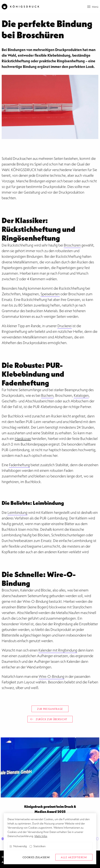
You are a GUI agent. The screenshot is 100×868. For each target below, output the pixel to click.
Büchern (47, 395)
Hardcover (23, 439)
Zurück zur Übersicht (49, 719)
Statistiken (38, 846)
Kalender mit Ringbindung (58, 650)
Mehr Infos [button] (41, 836)
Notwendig (18, 846)
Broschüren (72, 245)
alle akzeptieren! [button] (74, 857)
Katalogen (81, 395)
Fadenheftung (19, 465)
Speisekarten (50, 294)
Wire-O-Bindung (52, 676)
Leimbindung (17, 513)
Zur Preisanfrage (50, 709)
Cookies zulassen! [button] (36, 857)
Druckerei (65, 326)
